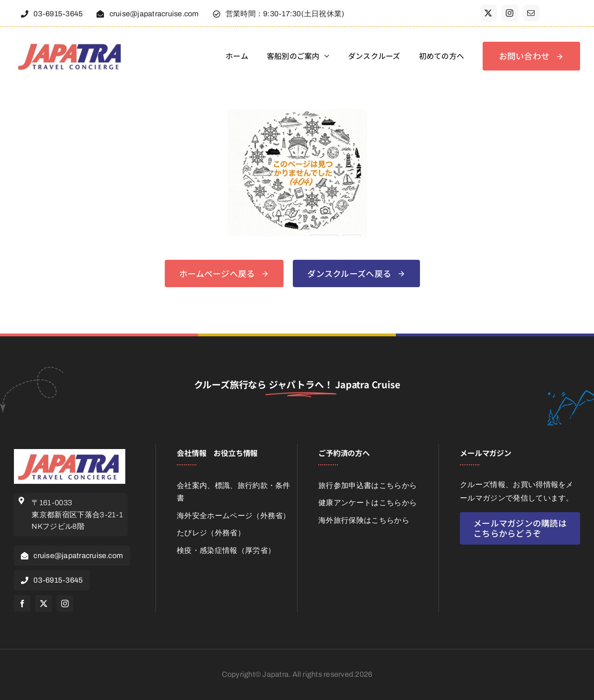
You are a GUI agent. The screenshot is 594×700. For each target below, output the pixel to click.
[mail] (531, 13)
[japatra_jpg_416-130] (71, 42)
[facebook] (22, 604)
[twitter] (489, 13)
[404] (297, 112)
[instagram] (510, 13)
